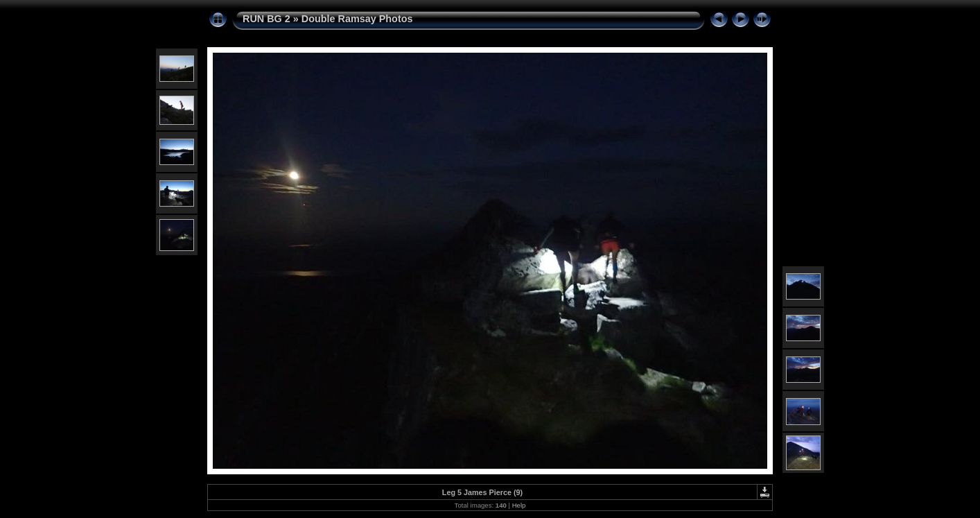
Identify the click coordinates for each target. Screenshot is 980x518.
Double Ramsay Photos (357, 19)
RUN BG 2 (266, 19)
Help (519, 505)
